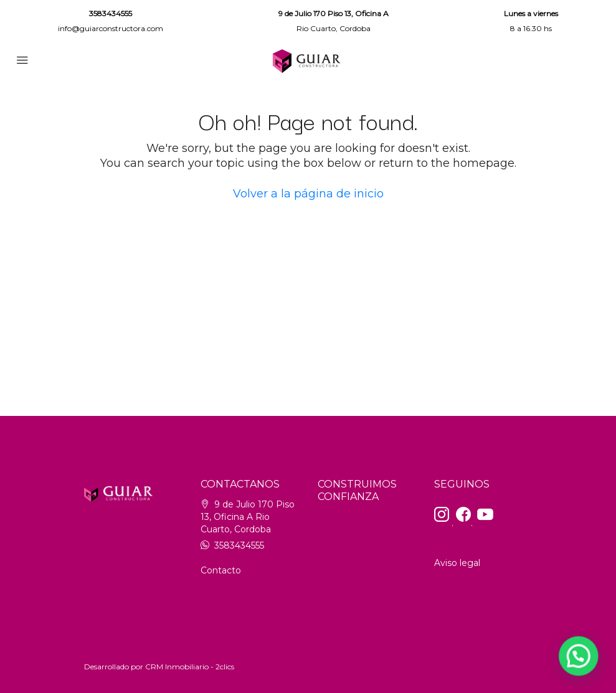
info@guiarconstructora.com (111, 28)
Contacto (221, 570)
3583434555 (111, 13)
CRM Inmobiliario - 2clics (190, 667)
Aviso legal (457, 563)
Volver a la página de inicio (308, 194)
